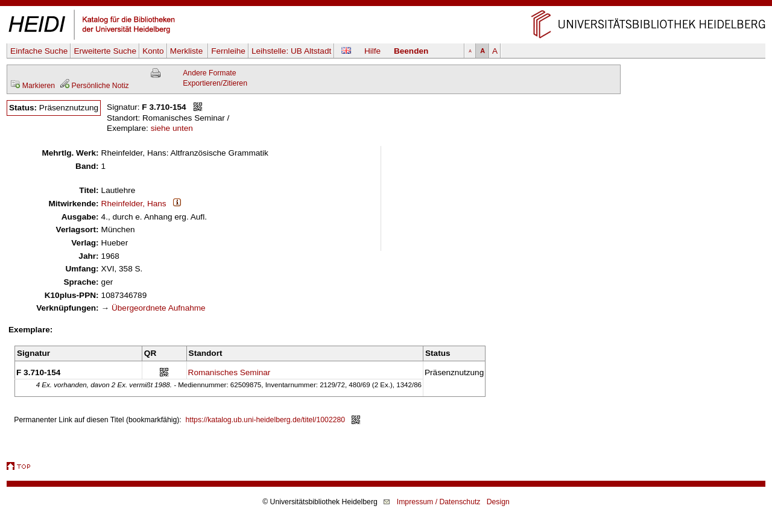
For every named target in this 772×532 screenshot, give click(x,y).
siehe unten (172, 128)
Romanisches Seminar (229, 372)
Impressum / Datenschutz (439, 502)
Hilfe (372, 51)
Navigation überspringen (386, 5)
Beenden (411, 51)
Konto (153, 51)
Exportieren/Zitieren (215, 83)
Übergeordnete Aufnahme (159, 308)
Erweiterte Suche (105, 51)
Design (498, 502)
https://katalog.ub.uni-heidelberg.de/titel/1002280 (266, 420)
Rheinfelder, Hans (134, 204)
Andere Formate (209, 73)
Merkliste (188, 51)
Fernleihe (228, 51)
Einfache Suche (39, 51)
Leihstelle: (291, 51)
